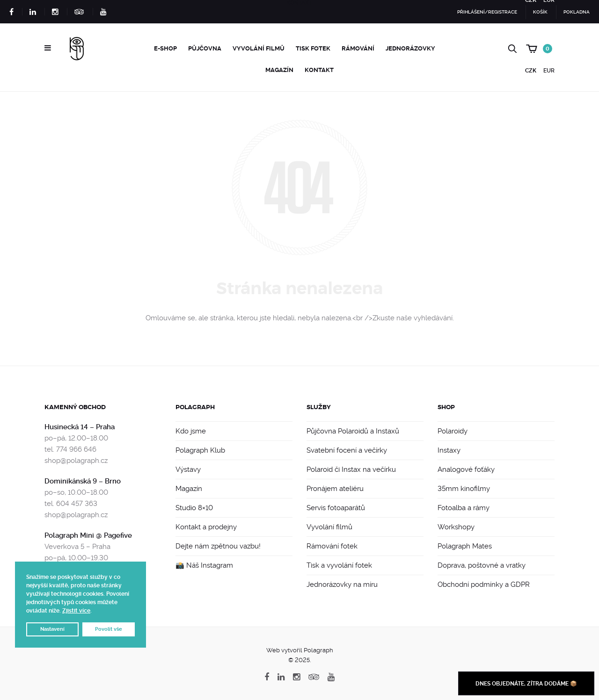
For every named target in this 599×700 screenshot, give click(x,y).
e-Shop (165, 48)
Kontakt (319, 70)
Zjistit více (76, 611)
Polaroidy (453, 431)
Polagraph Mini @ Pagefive (88, 535)
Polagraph (195, 407)
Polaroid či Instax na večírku (351, 469)
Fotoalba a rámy (464, 508)
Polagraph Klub (200, 450)
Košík (540, 12)
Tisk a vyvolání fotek (339, 565)
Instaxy (449, 450)
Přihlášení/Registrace (487, 12)
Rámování (358, 48)
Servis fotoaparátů (336, 508)
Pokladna (577, 12)
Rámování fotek (332, 546)
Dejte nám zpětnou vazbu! (218, 546)
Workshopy (456, 527)
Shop (446, 407)
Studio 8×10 (194, 508)
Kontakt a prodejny (206, 527)
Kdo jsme (191, 431)
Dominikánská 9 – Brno (83, 481)
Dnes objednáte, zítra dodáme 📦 (526, 684)
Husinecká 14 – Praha (80, 427)
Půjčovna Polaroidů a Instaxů (353, 431)
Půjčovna (205, 48)
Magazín (279, 70)
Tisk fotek (313, 48)
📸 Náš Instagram (204, 565)
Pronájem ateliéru (335, 489)
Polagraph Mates (465, 546)
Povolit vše (109, 629)
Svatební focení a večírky (347, 450)
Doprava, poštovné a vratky (482, 565)
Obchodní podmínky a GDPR (484, 585)
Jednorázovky (410, 48)
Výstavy (188, 469)
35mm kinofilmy (464, 489)
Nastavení (52, 629)
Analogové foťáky (466, 469)
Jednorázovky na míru (342, 585)
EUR (549, 71)
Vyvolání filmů (259, 48)
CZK (531, 71)
